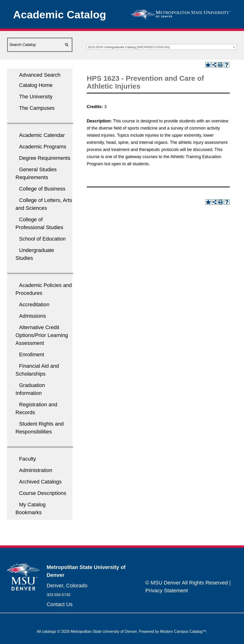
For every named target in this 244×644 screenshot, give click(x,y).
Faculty (28, 459)
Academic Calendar (42, 135)
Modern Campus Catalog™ (183, 631)
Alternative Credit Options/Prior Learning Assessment (42, 335)
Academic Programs (43, 147)
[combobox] (162, 47)
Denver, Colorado (67, 586)
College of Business (42, 189)
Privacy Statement (167, 591)
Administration (36, 470)
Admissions (32, 316)
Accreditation (34, 304)
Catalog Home (36, 85)
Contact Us (60, 604)
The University (36, 97)
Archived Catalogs (40, 482)
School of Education (42, 239)
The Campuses (37, 108)
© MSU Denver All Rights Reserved (187, 583)
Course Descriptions (43, 493)
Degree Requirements (45, 158)
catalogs (49, 631)
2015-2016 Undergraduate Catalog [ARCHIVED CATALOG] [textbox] (129, 47)
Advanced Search (40, 75)
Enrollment (32, 355)
